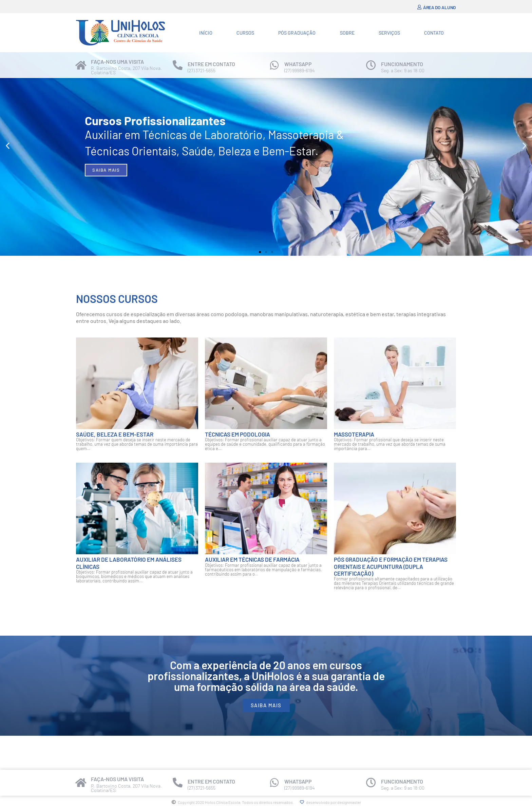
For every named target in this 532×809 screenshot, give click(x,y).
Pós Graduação (297, 33)
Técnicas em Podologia (237, 434)
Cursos (245, 33)
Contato (434, 33)
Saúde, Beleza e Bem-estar (115, 434)
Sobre (347, 33)
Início (206, 33)
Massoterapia (354, 434)
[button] (8, 146)
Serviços (389, 33)
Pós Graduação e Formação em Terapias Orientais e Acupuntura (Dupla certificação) (391, 566)
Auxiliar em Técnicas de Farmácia (252, 559)
